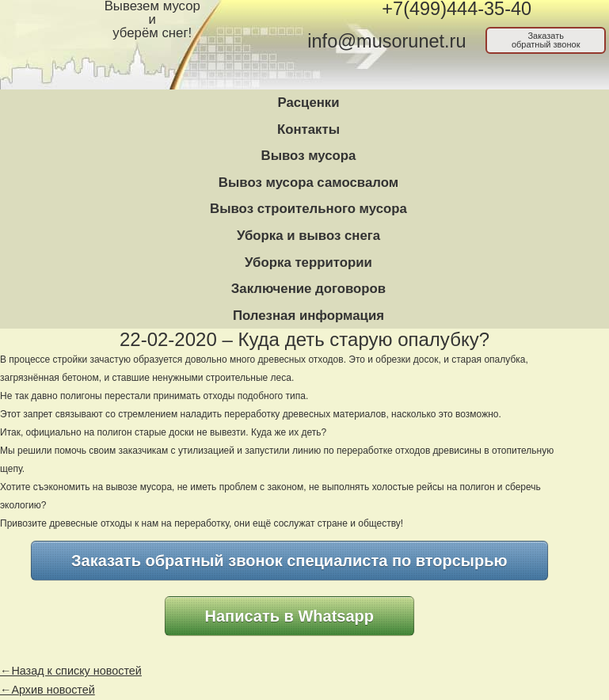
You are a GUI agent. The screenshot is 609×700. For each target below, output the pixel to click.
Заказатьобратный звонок (546, 40)
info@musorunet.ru (386, 41)
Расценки (308, 103)
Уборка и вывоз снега (308, 236)
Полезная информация (308, 316)
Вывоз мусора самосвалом (308, 183)
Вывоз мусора (309, 156)
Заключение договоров (308, 289)
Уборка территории (308, 262)
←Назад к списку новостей (71, 671)
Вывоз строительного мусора (308, 209)
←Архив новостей (48, 690)
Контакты (308, 129)
